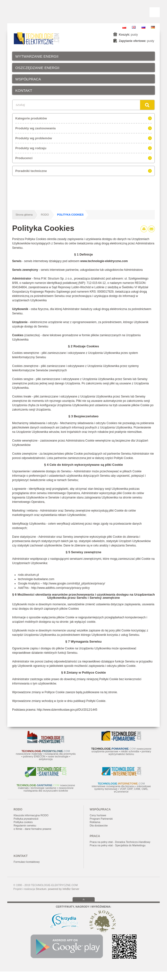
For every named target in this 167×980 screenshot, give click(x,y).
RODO (45, 215)
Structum (41, 889)
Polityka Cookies (70, 215)
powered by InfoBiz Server (63, 889)
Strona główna (24, 215)
